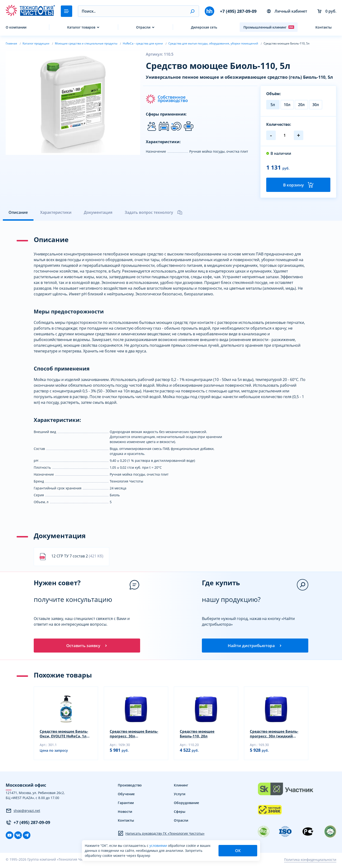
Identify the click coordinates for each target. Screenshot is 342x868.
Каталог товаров (81, 27)
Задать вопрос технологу (154, 213)
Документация (98, 213)
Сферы (180, 814)
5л (273, 105)
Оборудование (186, 805)
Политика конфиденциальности (310, 861)
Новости (125, 814)
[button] (192, 11)
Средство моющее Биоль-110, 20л (198, 736)
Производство (130, 787)
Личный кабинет (287, 11)
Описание (18, 213)
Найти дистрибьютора (255, 647)
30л (316, 105)
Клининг (181, 787)
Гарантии (126, 805)
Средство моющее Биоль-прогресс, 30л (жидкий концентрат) (275, 736)
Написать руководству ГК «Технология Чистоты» (161, 835)
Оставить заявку (87, 647)
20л (301, 105)
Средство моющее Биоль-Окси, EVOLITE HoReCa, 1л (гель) (65, 736)
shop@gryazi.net (23, 813)
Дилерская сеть (204, 27)
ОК (238, 851)
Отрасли (143, 27)
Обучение (126, 796)
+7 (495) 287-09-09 (238, 11)
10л (287, 105)
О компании (16, 27)
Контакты (323, 27)
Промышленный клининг (269, 27)
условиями (159, 846)
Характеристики (56, 213)
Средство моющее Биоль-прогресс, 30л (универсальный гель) (135, 736)
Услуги (180, 796)
